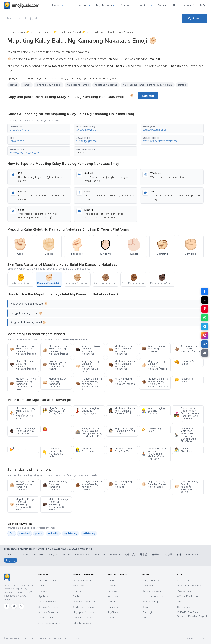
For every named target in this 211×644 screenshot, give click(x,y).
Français (52, 555)
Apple (111, 580)
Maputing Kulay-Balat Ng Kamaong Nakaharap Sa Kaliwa (187, 487)
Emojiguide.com (16, 32)
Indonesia (192, 555)
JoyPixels (113, 612)
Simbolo (78, 596)
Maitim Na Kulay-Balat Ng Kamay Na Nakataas (22, 431)
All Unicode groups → (50, 623)
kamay (27, 85)
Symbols (43, 596)
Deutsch (38, 555)
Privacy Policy (185, 591)
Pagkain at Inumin (83, 618)
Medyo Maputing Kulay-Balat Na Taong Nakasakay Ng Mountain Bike (89, 432)
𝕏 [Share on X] (205, 300)
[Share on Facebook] (205, 291)
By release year (152, 591)
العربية (168, 555)
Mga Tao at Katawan (41, 32)
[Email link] (205, 353)
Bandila (77, 591)
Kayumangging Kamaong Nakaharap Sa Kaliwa (54, 365)
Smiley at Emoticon (84, 607)
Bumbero (51, 429)
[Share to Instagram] (205, 335)
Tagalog (10, 560)
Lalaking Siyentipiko (184, 450)
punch (39, 533)
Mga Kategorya (80, 6)
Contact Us (183, 607)
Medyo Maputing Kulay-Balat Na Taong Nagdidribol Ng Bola (22, 413)
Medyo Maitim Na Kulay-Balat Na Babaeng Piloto (122, 411)
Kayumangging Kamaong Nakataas (120, 484)
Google (112, 586)
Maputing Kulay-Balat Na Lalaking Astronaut (122, 431)
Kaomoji (189, 6)
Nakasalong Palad (151, 430)
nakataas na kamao (106, 85)
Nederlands (82, 555)
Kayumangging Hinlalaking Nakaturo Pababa (122, 381)
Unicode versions (153, 596)
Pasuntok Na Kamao (185, 362)
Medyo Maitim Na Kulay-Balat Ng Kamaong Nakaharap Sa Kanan (89, 384)
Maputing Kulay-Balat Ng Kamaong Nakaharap (55, 383)
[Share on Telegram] (205, 327)
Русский (115, 555)
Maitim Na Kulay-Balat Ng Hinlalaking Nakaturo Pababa (23, 365)
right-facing (71, 533)
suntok (182, 85)
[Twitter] (14, 606)
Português (100, 555)
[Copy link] (205, 344)
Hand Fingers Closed (69, 32)
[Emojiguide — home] (21, 6)
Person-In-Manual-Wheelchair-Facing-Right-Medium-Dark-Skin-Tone (155, 454)
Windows (113, 596)
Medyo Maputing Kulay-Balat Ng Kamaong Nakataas (22, 486)
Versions (145, 6)
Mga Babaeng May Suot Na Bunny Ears (54, 411)
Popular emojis (151, 602)
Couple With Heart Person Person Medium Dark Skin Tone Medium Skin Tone (186, 415)
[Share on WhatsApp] (205, 318)
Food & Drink (46, 618)
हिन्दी (179, 555)
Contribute (183, 580)
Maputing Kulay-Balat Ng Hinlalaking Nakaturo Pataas (154, 365)
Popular (162, 6)
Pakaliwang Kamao (184, 380)
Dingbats (81, 153)
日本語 (143, 555)
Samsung (113, 607)
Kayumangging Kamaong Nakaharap (153, 349)
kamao (13, 85)
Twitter (111, 602)
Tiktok (111, 618)
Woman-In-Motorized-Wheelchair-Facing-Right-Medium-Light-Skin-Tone (185, 435)
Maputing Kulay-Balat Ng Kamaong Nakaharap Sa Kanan (88, 366)
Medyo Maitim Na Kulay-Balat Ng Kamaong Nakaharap (122, 365)
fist (12, 533)
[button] (39, 128)
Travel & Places (47, 602)
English (10, 555)
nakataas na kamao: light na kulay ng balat (148, 85)
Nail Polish (19, 449)
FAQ (202, 6)
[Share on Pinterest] (205, 309)
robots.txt (203, 639)
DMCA (181, 602)
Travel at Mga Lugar (84, 602)
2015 (13, 71)
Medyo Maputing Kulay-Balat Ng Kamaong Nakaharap (121, 350)
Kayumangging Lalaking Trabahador (153, 411)
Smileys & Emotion (49, 607)
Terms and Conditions (190, 586)
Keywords (148, 586)
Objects (43, 591)
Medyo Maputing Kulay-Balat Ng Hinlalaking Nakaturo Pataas (55, 350)
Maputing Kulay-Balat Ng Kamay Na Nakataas (154, 484)
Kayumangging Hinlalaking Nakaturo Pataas (187, 349)
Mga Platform (105, 6)
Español (24, 555)
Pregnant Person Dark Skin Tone (121, 450)
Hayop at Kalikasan (84, 612)
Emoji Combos (151, 580)
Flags (41, 586)
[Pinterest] (21, 606)
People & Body (47, 580)
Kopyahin (148, 96)
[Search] (195, 19)
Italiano (66, 555)
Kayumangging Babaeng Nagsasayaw (87, 411)
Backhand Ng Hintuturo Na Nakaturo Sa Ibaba (53, 452)
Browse (58, 6)
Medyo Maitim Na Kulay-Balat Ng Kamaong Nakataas (89, 486)
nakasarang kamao (78, 85)
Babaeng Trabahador (85, 450)
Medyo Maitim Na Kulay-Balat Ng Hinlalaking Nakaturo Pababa (155, 383)
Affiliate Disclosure (188, 596)
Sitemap (191, 639)
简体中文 (130, 555)
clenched (24, 533)
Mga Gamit (79, 586)
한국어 (156, 555)
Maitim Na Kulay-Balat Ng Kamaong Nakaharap (88, 350)
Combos (126, 6)
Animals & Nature (48, 612)
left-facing (89, 533)
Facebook (114, 591)
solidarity (53, 533)
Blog (175, 6)
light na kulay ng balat (49, 85)
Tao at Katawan (82, 580)
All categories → (82, 623)
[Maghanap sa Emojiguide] (93, 19)
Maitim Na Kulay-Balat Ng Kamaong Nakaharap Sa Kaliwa (55, 504)
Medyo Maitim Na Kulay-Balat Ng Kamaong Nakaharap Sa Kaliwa (23, 384)
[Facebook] (7, 606)
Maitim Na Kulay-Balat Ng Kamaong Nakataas (55, 486)
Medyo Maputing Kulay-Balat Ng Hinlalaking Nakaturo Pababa (23, 350)
